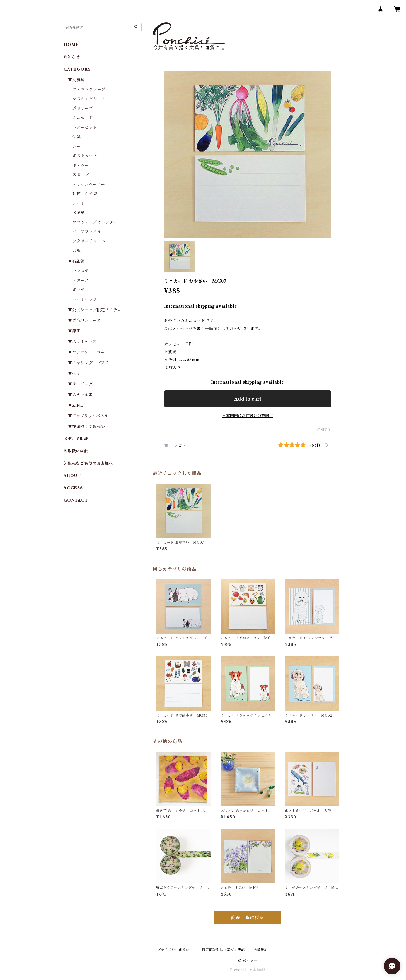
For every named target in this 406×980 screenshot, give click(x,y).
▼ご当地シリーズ (84, 320)
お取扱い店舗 (76, 451)
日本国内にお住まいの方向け (248, 416)
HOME (71, 45)
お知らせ (72, 57)
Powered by (248, 970)
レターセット (85, 127)
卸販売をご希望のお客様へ (88, 463)
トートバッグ (85, 299)
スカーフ (81, 280)
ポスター (81, 165)
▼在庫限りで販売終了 (89, 426)
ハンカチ (81, 271)
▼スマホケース (82, 342)
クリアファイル (87, 232)
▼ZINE (76, 405)
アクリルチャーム (89, 241)
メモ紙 (79, 213)
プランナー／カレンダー (95, 222)
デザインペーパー (89, 184)
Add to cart (248, 399)
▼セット (76, 373)
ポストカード (85, 156)
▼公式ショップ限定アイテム (95, 310)
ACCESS (73, 488)
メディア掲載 (76, 439)
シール (79, 146)
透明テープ (83, 108)
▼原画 (74, 331)
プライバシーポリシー (175, 950)
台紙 (77, 251)
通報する (324, 429)
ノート (79, 203)
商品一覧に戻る (248, 917)
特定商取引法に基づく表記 (223, 950)
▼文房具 (78, 80)
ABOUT (72, 476)
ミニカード (83, 118)
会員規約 (261, 950)
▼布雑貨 (76, 261)
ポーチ (79, 290)
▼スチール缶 (80, 395)
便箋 (77, 137)
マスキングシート (89, 99)
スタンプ (83, 175)
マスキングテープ (89, 89)
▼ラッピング (80, 384)
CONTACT (76, 500)
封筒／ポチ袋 (85, 194)
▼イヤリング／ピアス (89, 363)
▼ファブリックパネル (88, 416)
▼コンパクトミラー (86, 352)
